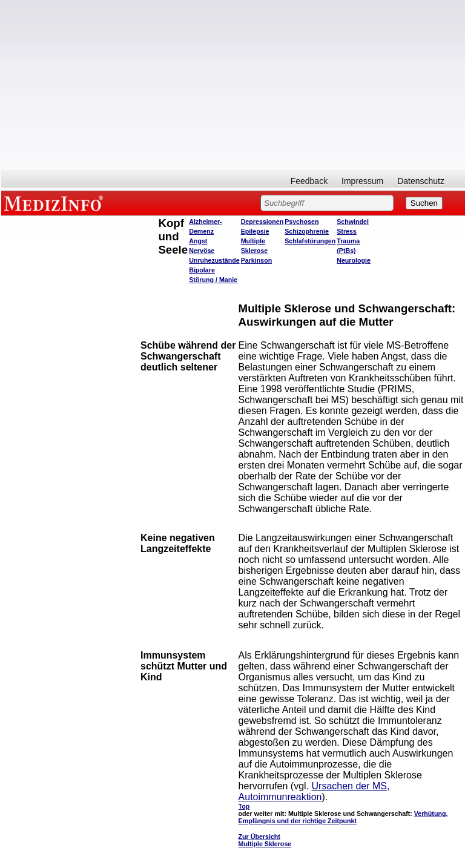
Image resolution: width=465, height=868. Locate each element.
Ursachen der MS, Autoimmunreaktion (314, 791)
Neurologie (354, 260)
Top (244, 806)
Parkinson (257, 260)
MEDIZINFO (56, 203)
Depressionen (262, 222)
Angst (198, 241)
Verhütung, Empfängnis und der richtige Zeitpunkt (343, 817)
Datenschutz (421, 181)
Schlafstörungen (310, 241)
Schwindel (353, 222)
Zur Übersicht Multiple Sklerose (265, 840)
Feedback (309, 181)
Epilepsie (255, 231)
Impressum (362, 181)
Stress (347, 231)
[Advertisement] (233, 85)
